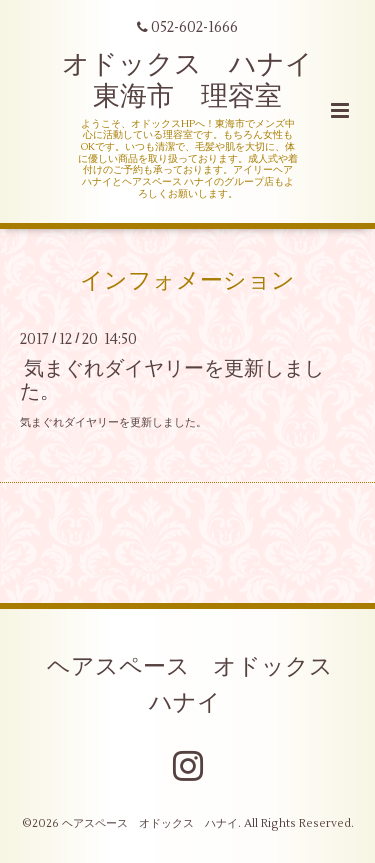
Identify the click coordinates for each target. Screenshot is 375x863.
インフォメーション (187, 280)
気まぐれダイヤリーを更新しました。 (172, 380)
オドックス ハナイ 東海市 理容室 (201, 80)
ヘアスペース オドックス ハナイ (201, 685)
